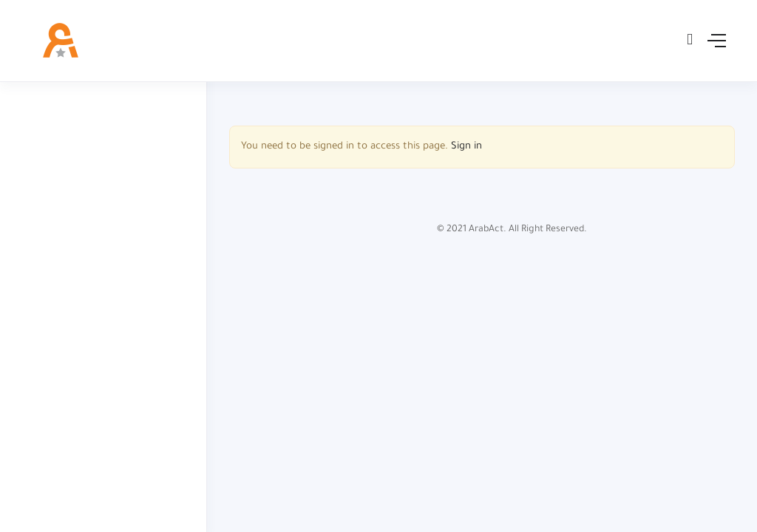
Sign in (466, 147)
